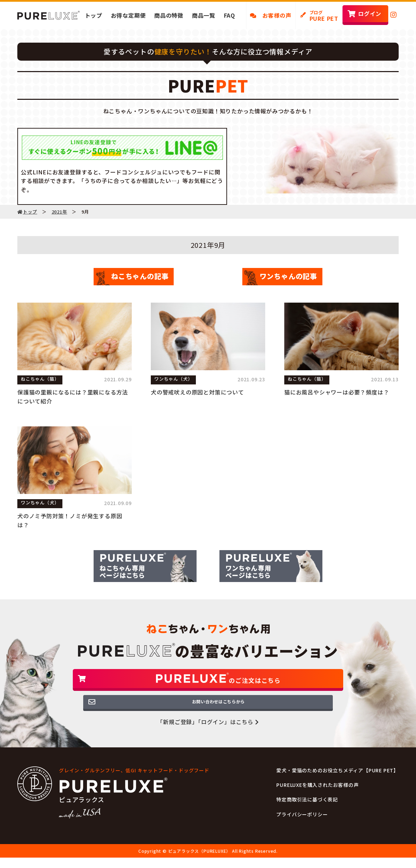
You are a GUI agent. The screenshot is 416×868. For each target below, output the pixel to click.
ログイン (370, 14)
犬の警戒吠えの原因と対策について (197, 392)
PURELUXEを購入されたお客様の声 (317, 799)
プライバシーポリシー (302, 828)
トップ (94, 15)
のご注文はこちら (208, 684)
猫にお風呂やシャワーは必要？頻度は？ (337, 392)
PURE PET (324, 16)
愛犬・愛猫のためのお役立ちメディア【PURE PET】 (337, 784)
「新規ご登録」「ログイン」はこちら (208, 736)
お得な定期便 (128, 15)
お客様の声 (271, 15)
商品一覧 (204, 15)
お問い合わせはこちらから (208, 714)
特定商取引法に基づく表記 (307, 813)
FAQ (229, 15)
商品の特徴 (169, 15)
